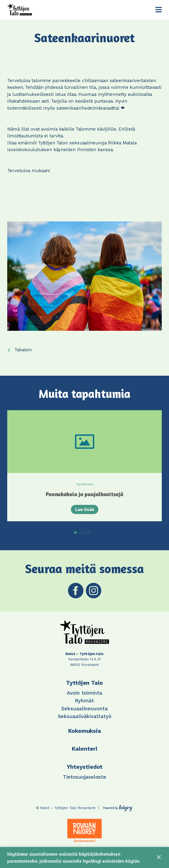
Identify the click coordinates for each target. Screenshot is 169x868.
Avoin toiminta (84, 693)
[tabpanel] (84, 466)
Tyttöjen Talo (84, 683)
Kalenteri (84, 749)
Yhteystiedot (85, 767)
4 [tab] (89, 533)
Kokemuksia (84, 731)
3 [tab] (84, 533)
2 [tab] (80, 533)
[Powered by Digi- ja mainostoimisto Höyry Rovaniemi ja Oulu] (118, 807)
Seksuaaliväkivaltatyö (85, 716)
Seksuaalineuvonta (84, 709)
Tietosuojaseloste (84, 777)
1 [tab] (75, 533)
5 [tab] (94, 533)
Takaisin (23, 350)
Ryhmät (84, 701)
